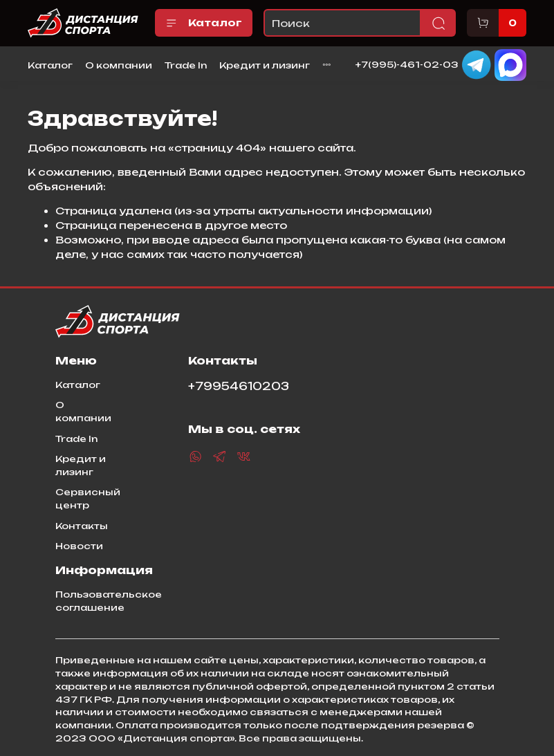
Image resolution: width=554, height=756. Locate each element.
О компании (119, 65)
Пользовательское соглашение (109, 601)
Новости (79, 546)
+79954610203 (239, 386)
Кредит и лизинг (265, 65)
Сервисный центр (88, 498)
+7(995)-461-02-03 (407, 64)
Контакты (82, 526)
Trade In (186, 65)
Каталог (204, 23)
